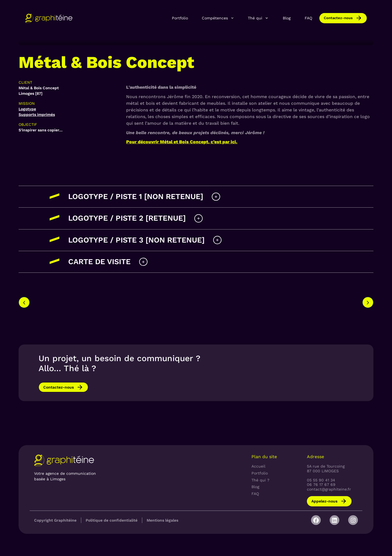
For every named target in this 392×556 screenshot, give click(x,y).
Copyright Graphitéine (55, 520)
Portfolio (180, 18)
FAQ (308, 18)
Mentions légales (162, 520)
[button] (218, 18)
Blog (287, 18)
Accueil (258, 466)
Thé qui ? (260, 480)
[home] (49, 18)
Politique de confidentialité (112, 520)
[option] (90, 298)
